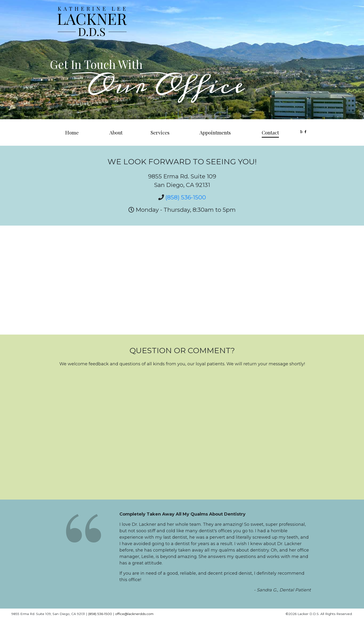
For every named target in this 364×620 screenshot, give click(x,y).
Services (160, 132)
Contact (270, 132)
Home (72, 132)
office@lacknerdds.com (134, 614)
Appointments (215, 132)
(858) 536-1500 (186, 197)
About (116, 132)
